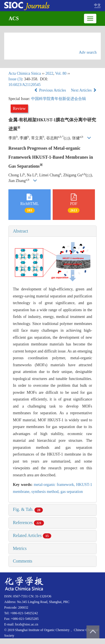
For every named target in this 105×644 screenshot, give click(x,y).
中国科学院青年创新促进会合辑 (59, 99)
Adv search (88, 52)
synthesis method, (46, 492)
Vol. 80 (61, 73)
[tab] (53, 231)
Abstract (20, 231)
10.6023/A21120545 (25, 85)
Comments (23, 561)
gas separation (72, 492)
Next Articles (84, 90)
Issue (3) (15, 79)
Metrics (20, 548)
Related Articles (32, 535)
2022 (49, 73)
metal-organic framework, (55, 485)
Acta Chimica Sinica (25, 73)
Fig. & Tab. (28, 509)
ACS (14, 19)
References (28, 523)
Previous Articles (51, 90)
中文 (97, 5)
